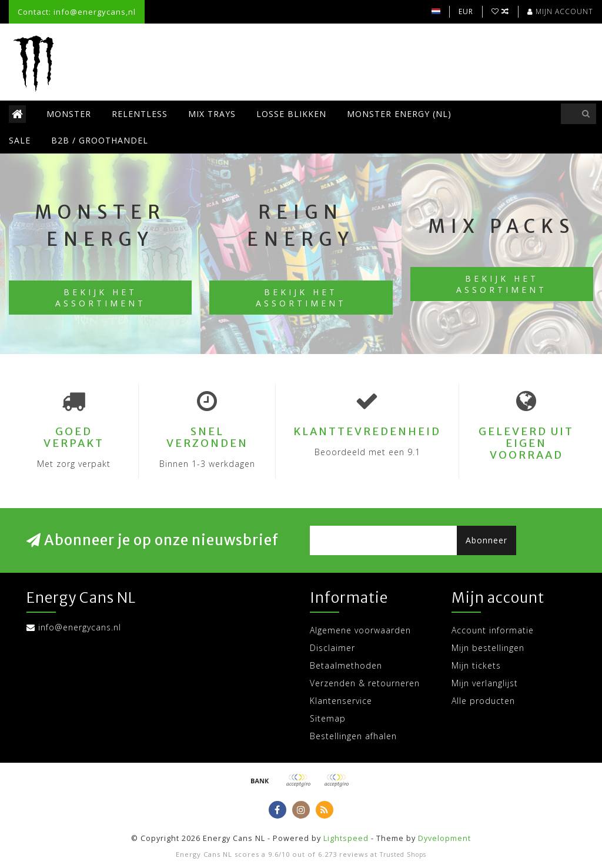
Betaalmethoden (346, 665)
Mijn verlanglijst (485, 683)
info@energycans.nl (80, 627)
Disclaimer (332, 648)
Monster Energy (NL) (399, 114)
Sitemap (328, 718)
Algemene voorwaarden (360, 630)
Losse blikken (291, 114)
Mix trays (212, 114)
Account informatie (493, 630)
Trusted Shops (403, 854)
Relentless (140, 114)
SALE (20, 140)
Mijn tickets (476, 665)
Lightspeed (346, 838)
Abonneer (486, 540)
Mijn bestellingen (488, 648)
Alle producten (483, 701)
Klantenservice (341, 701)
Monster (69, 114)
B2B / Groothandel (100, 140)
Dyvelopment (444, 838)
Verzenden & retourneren (365, 683)
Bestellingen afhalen (353, 736)
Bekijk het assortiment (101, 298)
